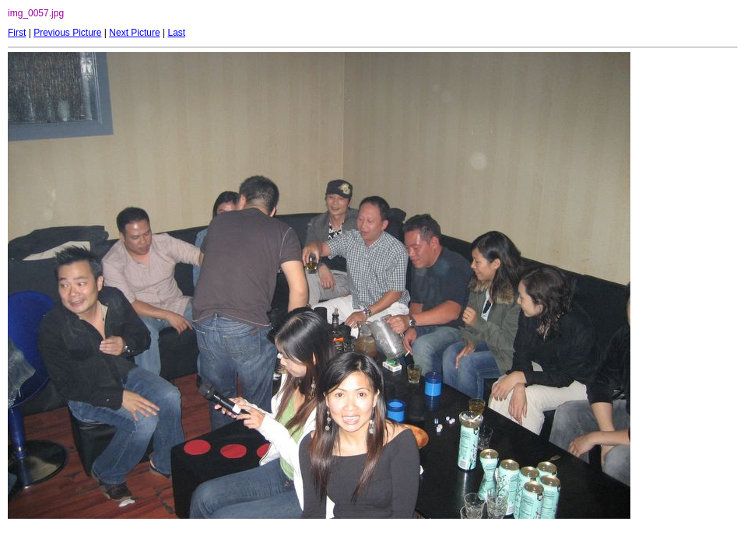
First (17, 33)
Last (176, 33)
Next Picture (134, 33)
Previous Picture (67, 33)
